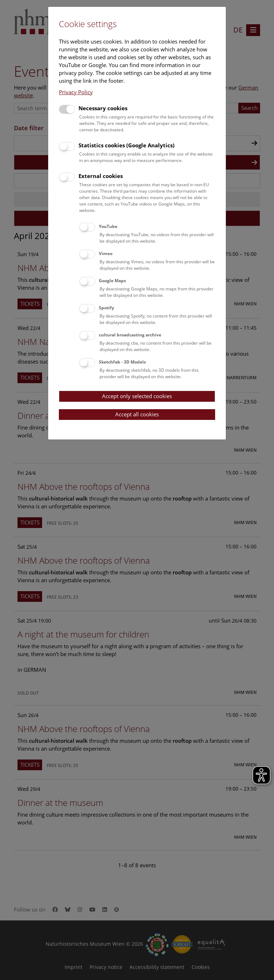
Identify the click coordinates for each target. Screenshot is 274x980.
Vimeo (106, 253)
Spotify (106, 308)
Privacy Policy (76, 92)
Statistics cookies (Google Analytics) (126, 145)
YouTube (108, 226)
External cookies (101, 176)
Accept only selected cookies (137, 396)
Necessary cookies (103, 108)
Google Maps (112, 281)
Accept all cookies (137, 414)
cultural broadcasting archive (130, 335)
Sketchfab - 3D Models (122, 362)
